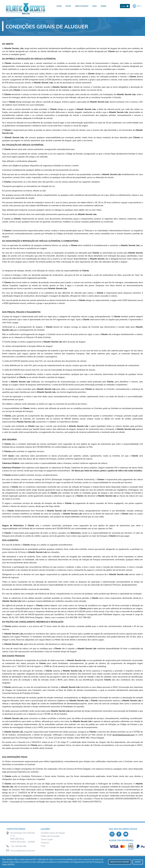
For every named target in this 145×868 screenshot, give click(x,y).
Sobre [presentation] (103, 6)
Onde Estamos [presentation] (82, 6)
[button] (137, 6)
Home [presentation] (59, 6)
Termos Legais (47, 839)
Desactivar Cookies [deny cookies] (120, 862)
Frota (43, 846)
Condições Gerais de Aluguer (53, 833)
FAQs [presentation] (94, 6)
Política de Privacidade (50, 836)
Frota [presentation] (68, 6)
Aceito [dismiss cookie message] (138, 862)
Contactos (45, 843)
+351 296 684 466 (18, 846)
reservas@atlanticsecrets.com (23, 851)
